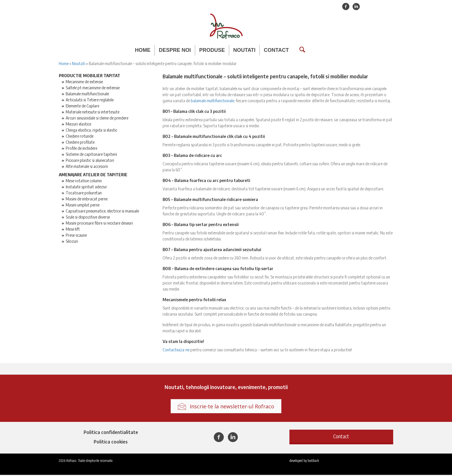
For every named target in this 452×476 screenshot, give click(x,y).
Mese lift (73, 230)
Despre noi (175, 50)
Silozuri (72, 242)
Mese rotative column (84, 181)
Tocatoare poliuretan (84, 194)
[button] (341, 437)
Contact (276, 50)
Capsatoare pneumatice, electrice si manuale (102, 212)
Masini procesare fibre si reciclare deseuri (99, 224)
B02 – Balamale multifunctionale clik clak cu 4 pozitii (214, 137)
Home (143, 50)
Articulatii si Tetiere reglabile (90, 100)
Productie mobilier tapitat (90, 76)
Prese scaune (76, 236)
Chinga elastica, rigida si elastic (92, 131)
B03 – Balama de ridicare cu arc (192, 156)
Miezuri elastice (78, 125)
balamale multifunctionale (212, 101)
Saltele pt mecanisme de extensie (93, 88)
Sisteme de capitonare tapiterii (91, 155)
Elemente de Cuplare (82, 107)
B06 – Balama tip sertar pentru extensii (201, 225)
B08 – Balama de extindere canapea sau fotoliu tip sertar (218, 269)
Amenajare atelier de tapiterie (93, 175)
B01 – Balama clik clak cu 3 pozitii (194, 112)
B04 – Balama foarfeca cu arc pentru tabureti (206, 181)
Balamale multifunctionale (87, 94)
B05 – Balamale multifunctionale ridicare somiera (210, 200)
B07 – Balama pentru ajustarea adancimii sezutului (212, 250)
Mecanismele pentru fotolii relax (194, 300)
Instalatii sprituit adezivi (86, 187)
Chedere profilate (80, 143)
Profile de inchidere (81, 149)
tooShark (313, 462)
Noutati (244, 50)
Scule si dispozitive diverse (88, 218)
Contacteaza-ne (176, 350)
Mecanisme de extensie (84, 82)
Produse (212, 50)
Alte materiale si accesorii (87, 167)
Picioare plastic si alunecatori (90, 161)
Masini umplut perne (83, 206)
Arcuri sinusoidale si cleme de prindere (97, 119)
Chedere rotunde (80, 137)
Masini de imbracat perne (87, 200)
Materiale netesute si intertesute (93, 113)
